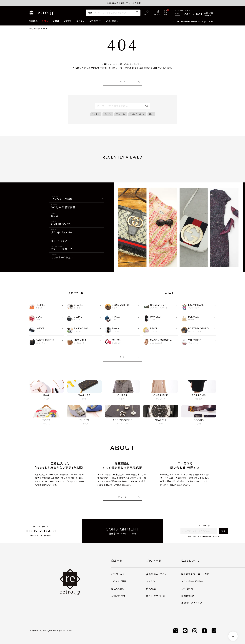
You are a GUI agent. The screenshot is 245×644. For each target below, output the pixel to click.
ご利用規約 (187, 588)
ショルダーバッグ (137, 114)
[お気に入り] (147, 13)
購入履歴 (151, 588)
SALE (45, 21)
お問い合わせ (118, 596)
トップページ (34, 29)
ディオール (120, 114)
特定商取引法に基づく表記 (195, 574)
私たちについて (190, 561)
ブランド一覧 (154, 561)
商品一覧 (117, 561)
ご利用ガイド (95, 21)
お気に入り (152, 581)
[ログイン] (157, 13)
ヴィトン (108, 114)
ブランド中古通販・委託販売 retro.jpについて (193, 21)
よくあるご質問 (119, 581)
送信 (223, 531)
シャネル (96, 114)
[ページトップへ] (233, 636)
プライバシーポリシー (192, 581)
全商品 (56, 21)
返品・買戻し (112, 21)
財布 (151, 114)
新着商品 (33, 21)
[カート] (165, 13)
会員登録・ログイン (156, 574)
